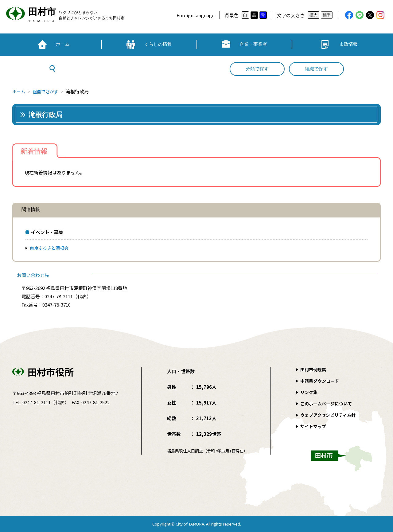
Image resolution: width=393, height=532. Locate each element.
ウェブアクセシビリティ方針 (330, 415)
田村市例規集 (314, 369)
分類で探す (257, 69)
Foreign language (196, 15)
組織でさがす (48, 91)
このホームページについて (328, 403)
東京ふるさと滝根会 (51, 248)
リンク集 (309, 392)
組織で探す (316, 69)
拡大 (313, 15)
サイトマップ (314, 426)
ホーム (19, 91)
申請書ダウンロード (321, 381)
